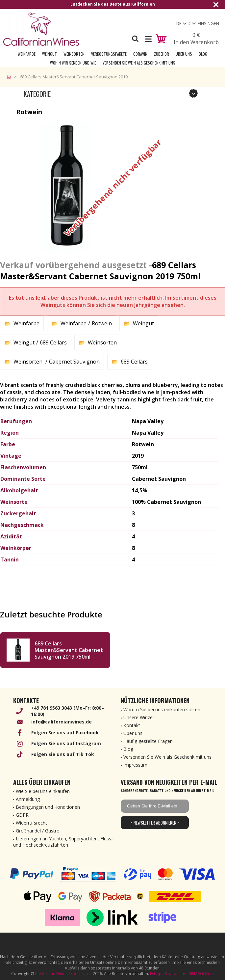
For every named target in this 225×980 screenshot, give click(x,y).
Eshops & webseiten (169, 974)
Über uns (184, 54)
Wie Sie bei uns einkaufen (43, 791)
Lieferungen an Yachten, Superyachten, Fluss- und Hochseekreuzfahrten (63, 842)
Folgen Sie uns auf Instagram (66, 743)
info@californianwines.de (62, 722)
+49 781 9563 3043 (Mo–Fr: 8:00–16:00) (67, 711)
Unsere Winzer (139, 717)
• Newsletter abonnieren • (155, 823)
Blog (203, 54)
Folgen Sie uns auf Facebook (65, 733)
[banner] (41, 29)
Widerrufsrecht (31, 823)
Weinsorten (74, 54)
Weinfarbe (27, 54)
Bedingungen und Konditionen (48, 807)
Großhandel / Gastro (38, 831)
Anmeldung (28, 799)
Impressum (135, 765)
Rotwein (102, 323)
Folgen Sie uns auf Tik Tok (63, 754)
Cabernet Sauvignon (74, 362)
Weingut (50, 54)
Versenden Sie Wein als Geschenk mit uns (139, 63)
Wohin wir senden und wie (73, 63)
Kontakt (132, 725)
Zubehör (162, 54)
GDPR (22, 815)
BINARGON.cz (201, 974)
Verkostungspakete (109, 54)
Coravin (140, 54)
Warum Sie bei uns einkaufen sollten (162, 709)
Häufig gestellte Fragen (148, 741)
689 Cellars (53, 342)
